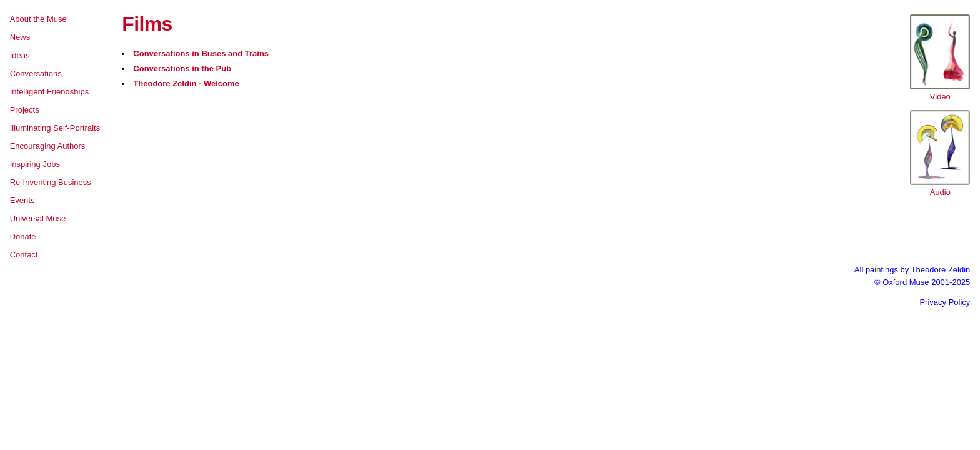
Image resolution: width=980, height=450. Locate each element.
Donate (23, 237)
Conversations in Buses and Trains (201, 53)
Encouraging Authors (48, 146)
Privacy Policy (945, 302)
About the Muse (38, 19)
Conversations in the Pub (182, 68)
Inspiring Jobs (35, 164)
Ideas (20, 55)
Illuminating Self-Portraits (55, 128)
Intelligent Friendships (49, 92)
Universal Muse (38, 218)
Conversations (36, 73)
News (20, 37)
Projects (25, 110)
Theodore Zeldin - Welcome (186, 83)
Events (22, 200)
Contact (24, 255)
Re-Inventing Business (51, 182)
